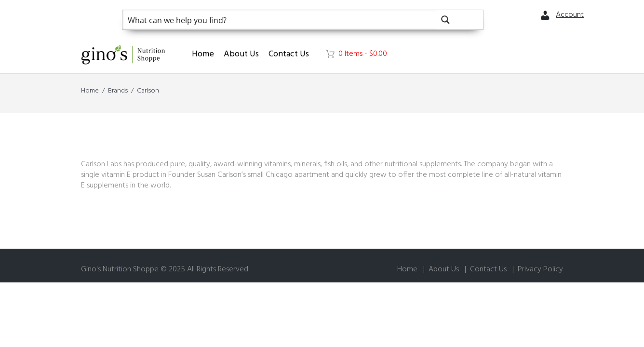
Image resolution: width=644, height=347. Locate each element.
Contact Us (289, 54)
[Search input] (280, 20)
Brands (118, 91)
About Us (241, 54)
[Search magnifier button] (459, 20)
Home (203, 54)
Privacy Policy (540, 269)
